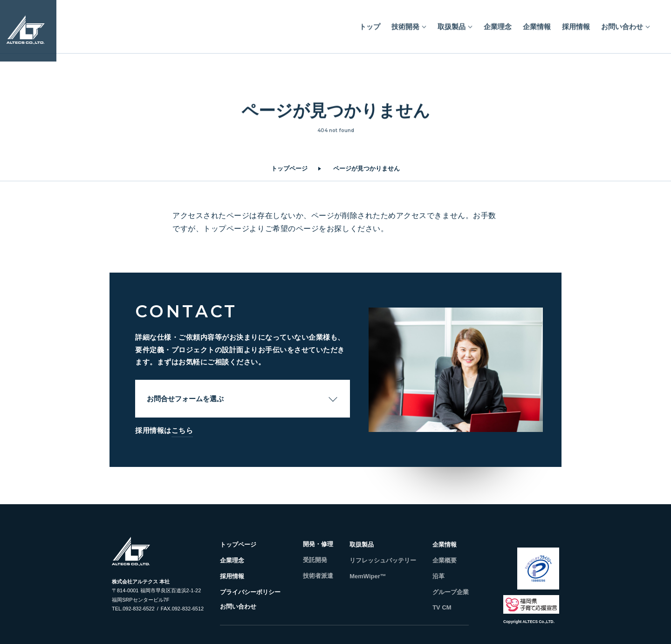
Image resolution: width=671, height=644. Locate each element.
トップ (370, 23)
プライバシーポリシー (250, 592)
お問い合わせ (622, 23)
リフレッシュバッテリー (383, 560)
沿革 (438, 576)
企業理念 (498, 23)
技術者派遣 (318, 576)
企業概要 (445, 560)
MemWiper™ (368, 576)
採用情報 (576, 23)
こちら (182, 430)
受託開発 (315, 560)
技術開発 (405, 23)
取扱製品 (452, 23)
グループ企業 (451, 592)
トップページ (289, 168)
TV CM (442, 607)
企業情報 (537, 23)
